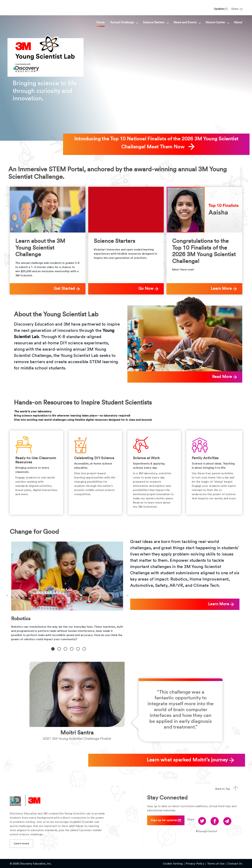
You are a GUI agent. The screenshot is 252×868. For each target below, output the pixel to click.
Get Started (67, 289)
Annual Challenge (124, 23)
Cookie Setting (173, 864)
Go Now (148, 289)
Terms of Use (216, 864)
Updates (220, 9)
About (238, 23)
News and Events (187, 23)
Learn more (21, 844)
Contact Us (235, 864)
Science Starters (155, 23)
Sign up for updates (166, 820)
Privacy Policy (195, 864)
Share (237, 9)
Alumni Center (217, 23)
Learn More (224, 289)
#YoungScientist (206, 831)
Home (101, 23)
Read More (224, 377)
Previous (7, 595)
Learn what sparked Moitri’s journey (190, 760)
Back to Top (228, 789)
